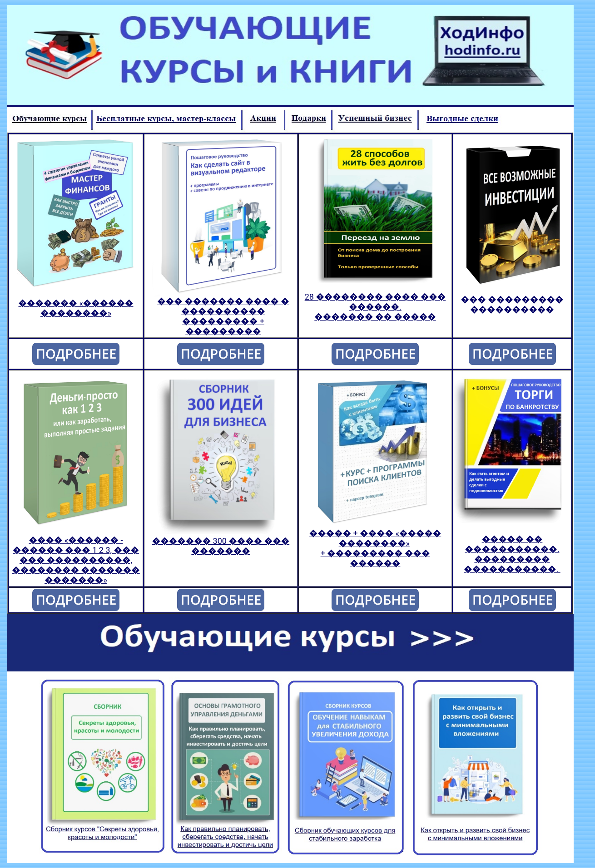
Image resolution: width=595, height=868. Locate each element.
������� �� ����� (375, 317)
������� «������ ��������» (76, 308)
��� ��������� (512, 299)
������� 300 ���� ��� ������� (221, 546)
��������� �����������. (512, 564)
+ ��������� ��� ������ (375, 558)
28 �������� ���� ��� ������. (375, 302)
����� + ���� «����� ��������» (375, 538)
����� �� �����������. (512, 544)
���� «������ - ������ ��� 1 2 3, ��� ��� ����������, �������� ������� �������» (76, 560)
